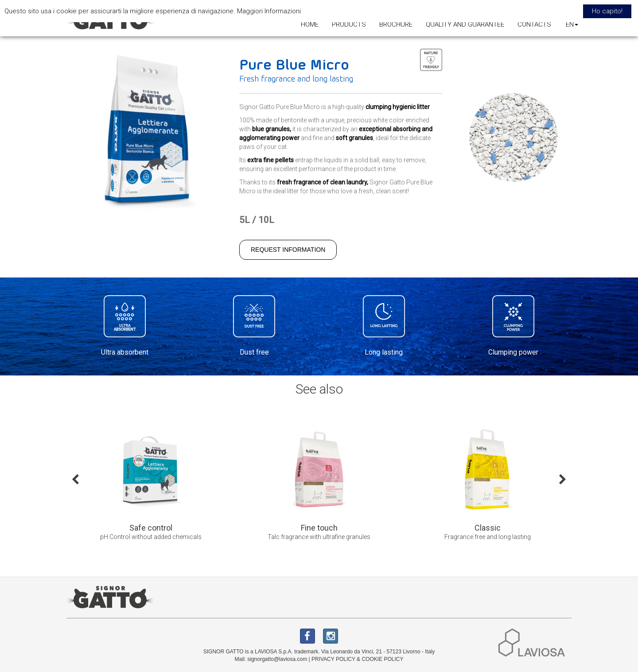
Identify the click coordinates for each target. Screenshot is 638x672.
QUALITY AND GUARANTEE (465, 24)
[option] (151, 486)
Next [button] (563, 479)
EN (572, 24)
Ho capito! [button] (607, 11)
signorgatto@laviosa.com (277, 659)
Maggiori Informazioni (269, 11)
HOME (310, 24)
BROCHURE (396, 24)
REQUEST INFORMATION (288, 250)
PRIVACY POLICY (333, 659)
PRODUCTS (349, 24)
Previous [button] (75, 479)
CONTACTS (534, 24)
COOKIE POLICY (382, 659)
